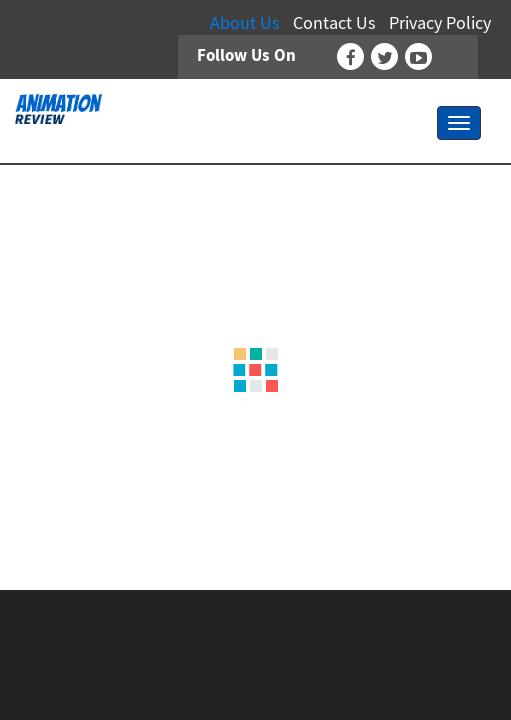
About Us (245, 22)
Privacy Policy (440, 22)
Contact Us (334, 22)
